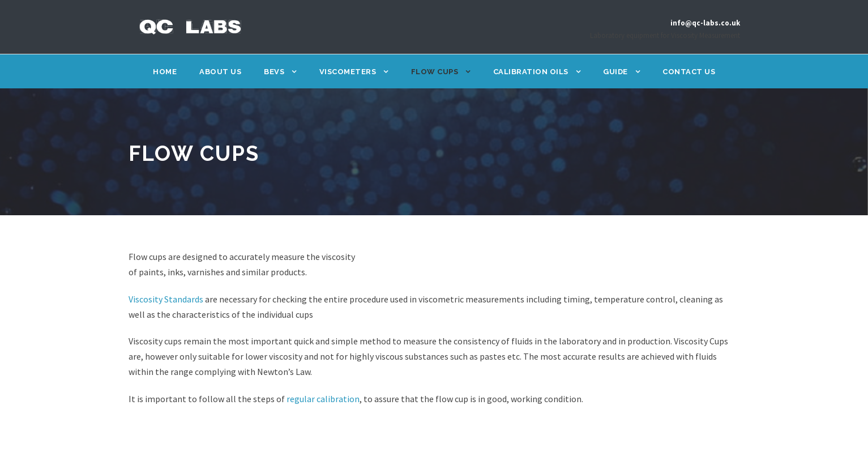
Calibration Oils (531, 72)
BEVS (275, 72)
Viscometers (349, 72)
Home (167, 72)
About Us (222, 72)
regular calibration (318, 399)
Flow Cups (436, 72)
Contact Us (687, 72)
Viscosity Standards (170, 299)
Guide (615, 72)
